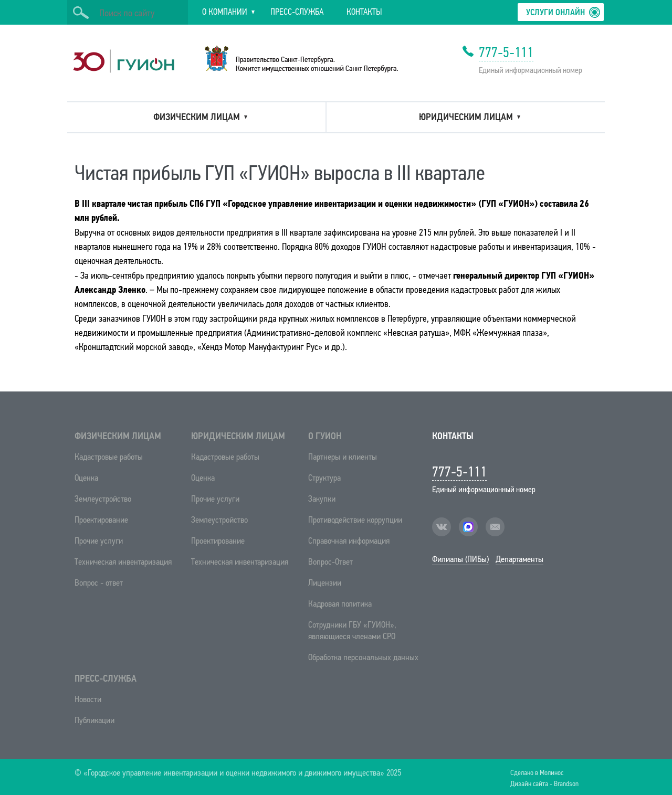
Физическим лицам (118, 436)
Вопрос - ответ (99, 583)
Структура (324, 478)
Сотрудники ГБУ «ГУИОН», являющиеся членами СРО (352, 630)
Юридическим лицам (238, 436)
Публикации (94, 720)
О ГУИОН (325, 436)
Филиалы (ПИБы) (460, 559)
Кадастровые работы (109, 457)
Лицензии (325, 583)
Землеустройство (103, 499)
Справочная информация (349, 541)
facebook (468, 527)
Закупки (322, 499)
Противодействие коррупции (355, 520)
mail (495, 527)
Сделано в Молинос (537, 772)
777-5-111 (506, 52)
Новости (88, 699)
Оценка (86, 478)
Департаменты (519, 559)
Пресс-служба (106, 679)
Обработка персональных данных (363, 657)
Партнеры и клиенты (343, 457)
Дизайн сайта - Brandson (544, 783)
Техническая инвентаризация (123, 562)
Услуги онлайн (555, 12)
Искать (81, 13)
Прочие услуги (99, 541)
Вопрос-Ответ (330, 562)
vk (442, 527)
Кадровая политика (340, 604)
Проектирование (101, 520)
